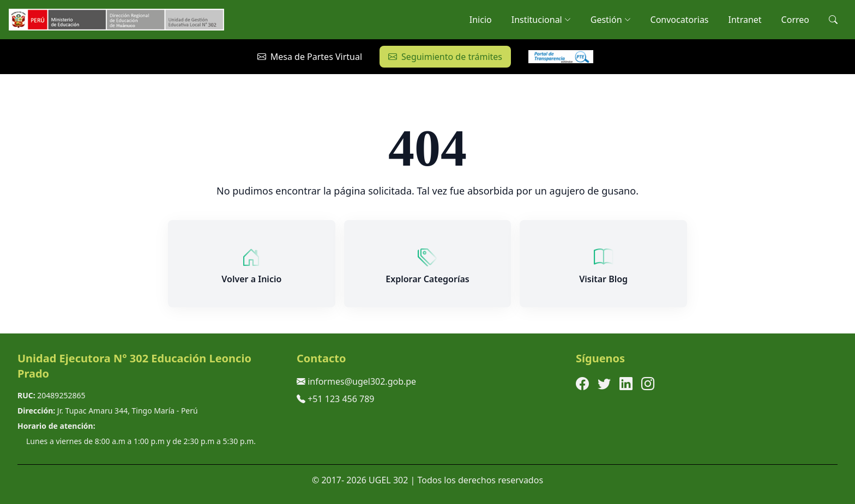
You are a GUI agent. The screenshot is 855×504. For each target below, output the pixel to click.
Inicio (481, 20)
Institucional (541, 20)
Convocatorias (680, 20)
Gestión (611, 20)
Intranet (745, 20)
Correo (795, 20)
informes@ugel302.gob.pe (362, 381)
